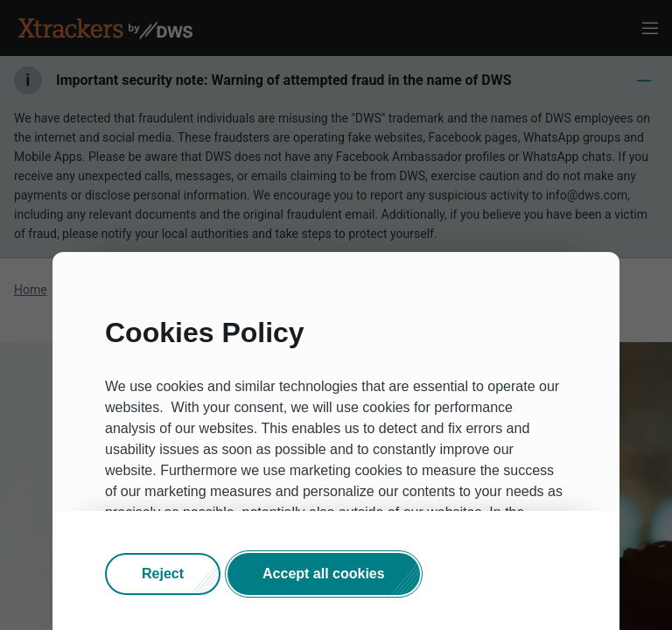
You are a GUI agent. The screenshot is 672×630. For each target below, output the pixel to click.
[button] (163, 574)
